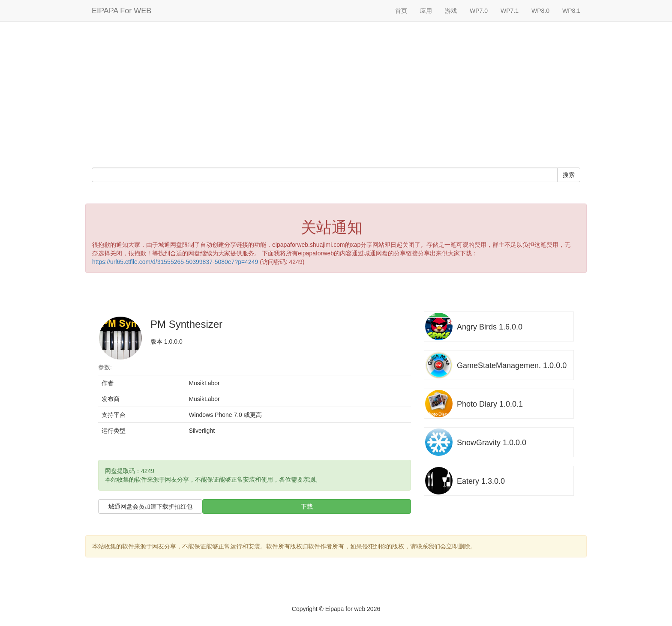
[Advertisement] (336, 95)
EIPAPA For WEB (121, 11)
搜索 (569, 175)
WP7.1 (510, 11)
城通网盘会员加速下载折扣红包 (150, 506)
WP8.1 (571, 11)
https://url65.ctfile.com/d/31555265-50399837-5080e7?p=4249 (175, 262)
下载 (307, 506)
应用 (426, 11)
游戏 (451, 11)
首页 (401, 11)
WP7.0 (479, 11)
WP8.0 (540, 11)
